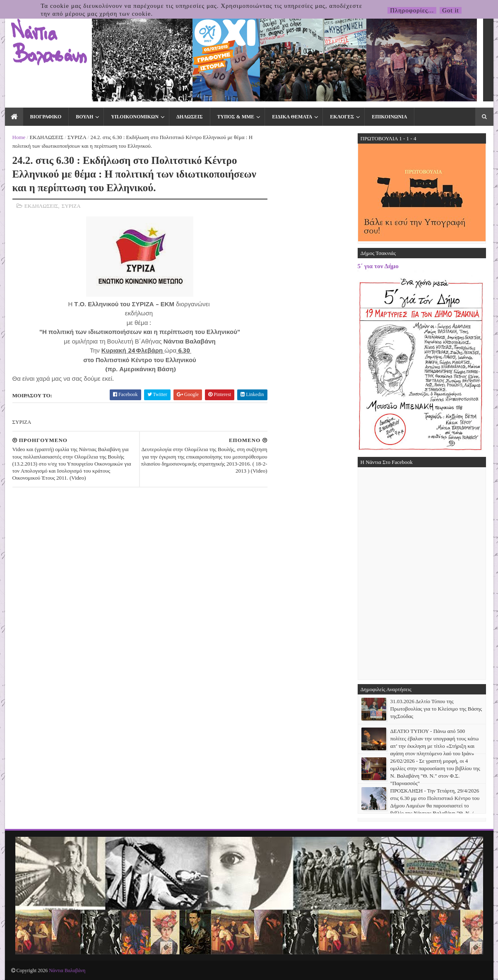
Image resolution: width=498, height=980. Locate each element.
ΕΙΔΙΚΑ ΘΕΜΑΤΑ (292, 117)
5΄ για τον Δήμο (378, 266)
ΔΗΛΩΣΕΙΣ (189, 117)
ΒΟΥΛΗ (84, 117)
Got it (451, 10)
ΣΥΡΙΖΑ (77, 137)
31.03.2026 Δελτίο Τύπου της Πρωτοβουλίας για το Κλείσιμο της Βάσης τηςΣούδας (436, 709)
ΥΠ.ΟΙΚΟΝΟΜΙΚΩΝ (135, 117)
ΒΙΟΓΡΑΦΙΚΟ (46, 117)
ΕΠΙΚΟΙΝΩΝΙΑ (389, 117)
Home (19, 137)
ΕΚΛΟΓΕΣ (342, 117)
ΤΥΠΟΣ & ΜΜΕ (236, 117)
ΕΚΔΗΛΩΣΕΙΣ (46, 137)
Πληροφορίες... (412, 10)
